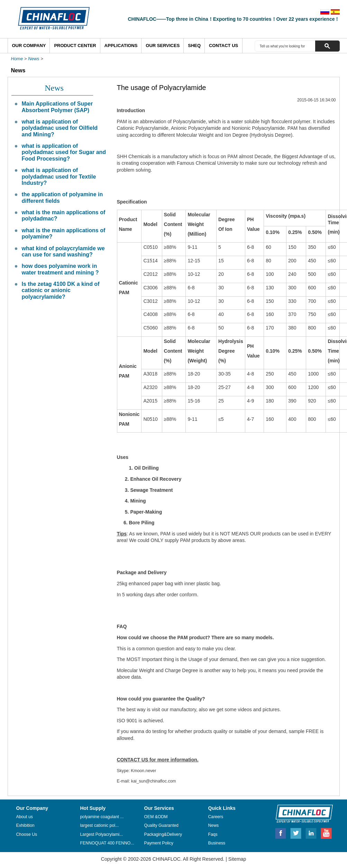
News (34, 59)
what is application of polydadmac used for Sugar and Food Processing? (64, 152)
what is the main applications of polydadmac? (64, 215)
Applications (121, 46)
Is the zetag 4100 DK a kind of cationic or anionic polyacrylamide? (61, 290)
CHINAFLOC (301, 813)
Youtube (326, 832)
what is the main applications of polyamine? (64, 233)
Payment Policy (159, 843)
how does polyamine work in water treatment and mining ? (60, 269)
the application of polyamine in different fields (62, 197)
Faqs (213, 834)
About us (25, 817)
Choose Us (27, 834)
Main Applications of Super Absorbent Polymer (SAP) (57, 107)
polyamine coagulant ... (102, 817)
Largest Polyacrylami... (102, 834)
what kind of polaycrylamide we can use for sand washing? (63, 251)
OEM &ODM (156, 817)
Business (217, 843)
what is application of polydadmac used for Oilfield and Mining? (60, 128)
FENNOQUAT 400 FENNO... (107, 843)
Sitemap (237, 859)
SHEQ (194, 46)
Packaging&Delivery (163, 834)
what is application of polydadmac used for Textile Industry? (59, 177)
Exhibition (25, 825)
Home (17, 59)
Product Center (75, 46)
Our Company (29, 46)
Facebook (281, 832)
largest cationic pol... (100, 825)
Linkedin (311, 832)
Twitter (296, 832)
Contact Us (223, 46)
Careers (216, 817)
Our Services (163, 46)
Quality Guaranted (161, 825)
